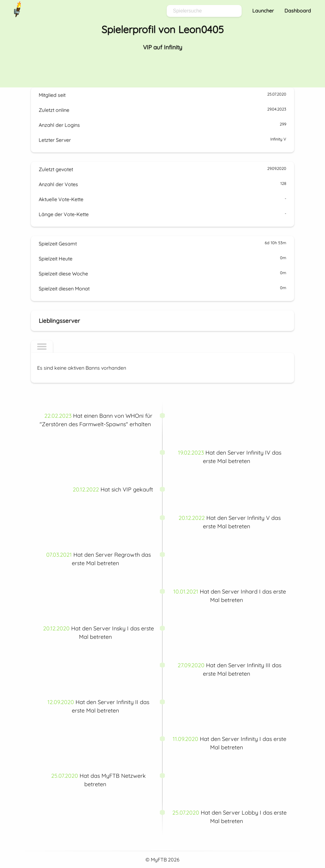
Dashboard (298, 11)
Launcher (263, 11)
